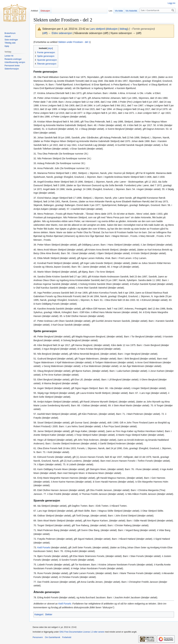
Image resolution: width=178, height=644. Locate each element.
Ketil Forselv (44, 547)
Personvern (38, 637)
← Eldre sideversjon (60, 33)
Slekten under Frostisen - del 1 (74, 42)
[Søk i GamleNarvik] (158, 10)
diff (45, 33)
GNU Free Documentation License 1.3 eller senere (82, 632)
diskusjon (112, 29)
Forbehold (67, 637)
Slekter (49, 614)
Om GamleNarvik (52, 637)
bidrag (124, 29)
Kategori (39, 614)
